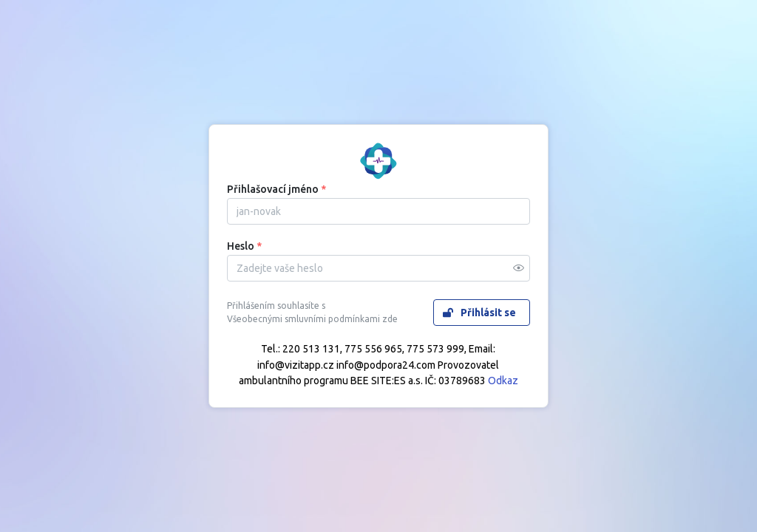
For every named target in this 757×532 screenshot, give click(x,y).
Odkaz (503, 381)
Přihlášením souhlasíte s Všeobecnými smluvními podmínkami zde (312, 313)
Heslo (244, 246)
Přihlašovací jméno (276, 189)
